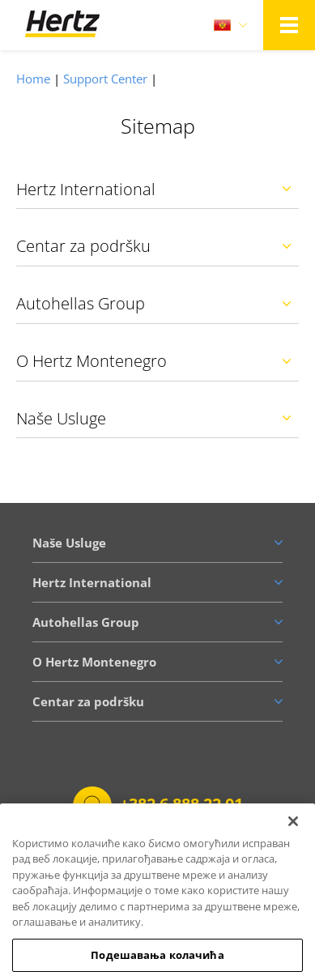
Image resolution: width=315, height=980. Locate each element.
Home (33, 79)
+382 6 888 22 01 (181, 805)
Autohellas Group (81, 303)
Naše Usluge (61, 418)
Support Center (105, 79)
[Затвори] (293, 832)
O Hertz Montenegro (92, 361)
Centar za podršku (83, 246)
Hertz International (86, 189)
